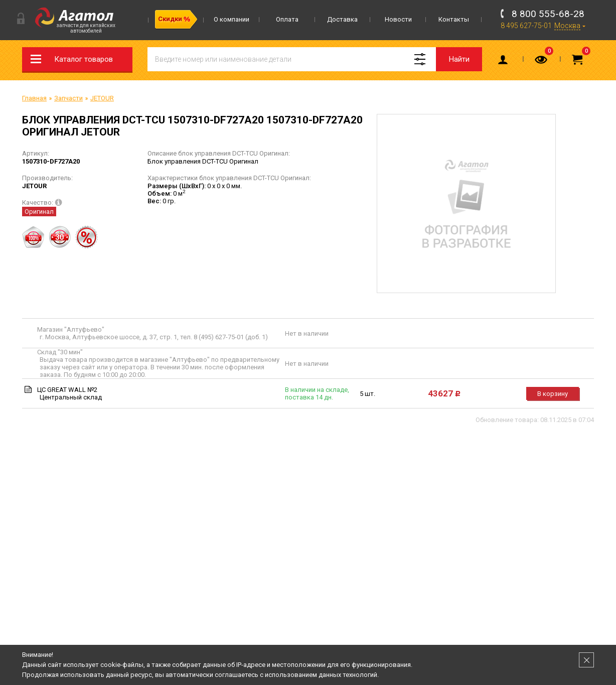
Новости (398, 19)
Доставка (342, 19)
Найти (459, 59)
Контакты (454, 19)
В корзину (553, 394)
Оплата (287, 19)
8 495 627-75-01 (526, 26)
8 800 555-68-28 (548, 14)
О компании (232, 19)
